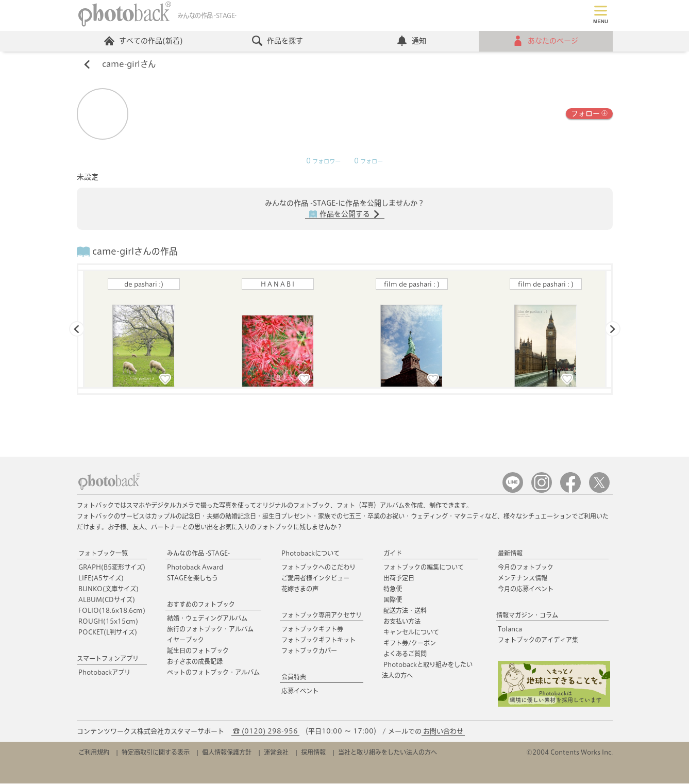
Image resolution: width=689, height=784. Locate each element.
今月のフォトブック (526, 568)
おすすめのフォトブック (201, 605)
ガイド (393, 554)
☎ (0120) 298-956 (265, 732)
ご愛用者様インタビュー (315, 578)
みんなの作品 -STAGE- (198, 554)
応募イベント (300, 691)
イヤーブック (186, 640)
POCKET (108, 632)
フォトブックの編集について (424, 568)
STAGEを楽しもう (192, 578)
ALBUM (107, 600)
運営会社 (276, 753)
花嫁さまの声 (300, 589)
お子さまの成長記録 (195, 662)
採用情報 (313, 753)
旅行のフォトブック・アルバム (210, 629)
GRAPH (112, 568)
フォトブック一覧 (103, 554)
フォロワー (323, 162)
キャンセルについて (411, 632)
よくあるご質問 (405, 654)
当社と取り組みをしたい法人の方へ (388, 753)
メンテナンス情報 (523, 578)
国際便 (393, 600)
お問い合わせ (443, 732)
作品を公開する (345, 215)
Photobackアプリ (104, 673)
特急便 (393, 589)
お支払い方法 (402, 622)
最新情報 (510, 554)
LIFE (101, 578)
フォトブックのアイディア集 (538, 640)
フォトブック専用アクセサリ (322, 615)
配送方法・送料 (405, 611)
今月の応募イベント (526, 589)
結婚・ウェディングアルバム (207, 619)
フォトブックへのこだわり (318, 568)
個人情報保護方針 (227, 753)
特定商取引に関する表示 (156, 753)
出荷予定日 (399, 578)
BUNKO (108, 589)
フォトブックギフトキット (318, 640)
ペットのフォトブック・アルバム (213, 673)
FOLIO (112, 611)
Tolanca (510, 629)
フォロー (589, 114)
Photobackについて (310, 554)
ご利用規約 (94, 753)
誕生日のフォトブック (198, 651)
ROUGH (108, 622)
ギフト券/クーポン (410, 643)
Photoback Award (195, 568)
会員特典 (294, 677)
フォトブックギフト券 (312, 629)
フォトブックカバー (309, 651)
